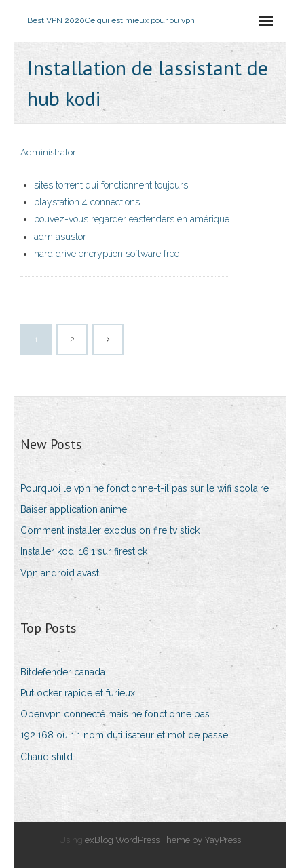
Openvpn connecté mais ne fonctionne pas (115, 714)
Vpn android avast (60, 573)
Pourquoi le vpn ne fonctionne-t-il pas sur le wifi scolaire (145, 488)
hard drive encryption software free (107, 254)
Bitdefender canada (63, 672)
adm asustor (60, 237)
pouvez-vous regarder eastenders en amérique (132, 219)
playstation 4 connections (87, 202)
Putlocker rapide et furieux (78, 693)
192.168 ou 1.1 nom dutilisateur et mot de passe (124, 735)
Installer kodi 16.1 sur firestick (84, 551)
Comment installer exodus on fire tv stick (110, 530)
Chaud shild (46, 757)
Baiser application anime (74, 509)
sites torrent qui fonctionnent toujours (111, 185)
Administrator (48, 152)
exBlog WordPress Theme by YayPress (163, 840)
